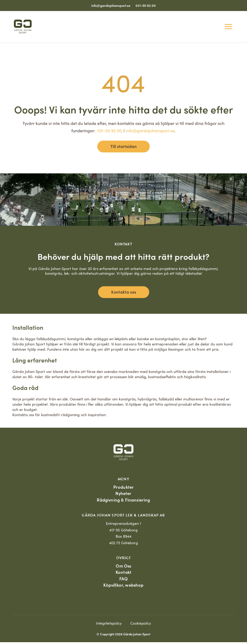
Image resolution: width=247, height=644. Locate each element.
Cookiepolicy (141, 625)
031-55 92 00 (146, 5)
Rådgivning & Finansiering (123, 500)
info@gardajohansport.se (111, 5)
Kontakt (123, 573)
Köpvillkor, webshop (123, 587)
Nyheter (123, 494)
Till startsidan (123, 146)
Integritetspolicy (109, 625)
